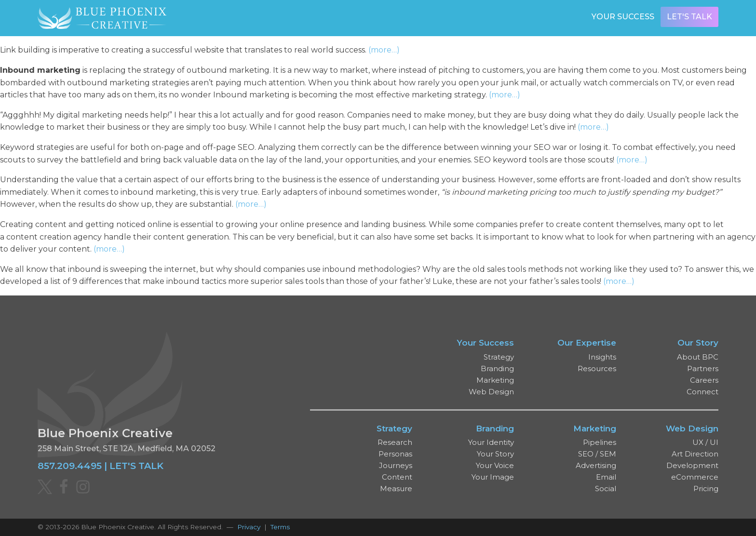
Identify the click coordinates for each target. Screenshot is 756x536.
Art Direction (695, 454)
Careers (704, 380)
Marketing (495, 380)
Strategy (499, 357)
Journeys (396, 465)
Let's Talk (689, 17)
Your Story (495, 454)
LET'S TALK (136, 466)
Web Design (491, 392)
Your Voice (495, 465)
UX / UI (705, 442)
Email (606, 477)
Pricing (706, 489)
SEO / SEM (597, 454)
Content (397, 477)
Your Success (623, 17)
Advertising (596, 465)
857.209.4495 (70, 466)
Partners (703, 368)
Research (395, 442)
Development (692, 465)
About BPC (698, 357)
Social (606, 489)
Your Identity (491, 442)
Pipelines (600, 442)
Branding (497, 368)
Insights (602, 357)
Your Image (493, 477)
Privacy (249, 527)
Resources (597, 368)
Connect (702, 392)
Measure (396, 489)
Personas (395, 454)
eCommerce (695, 477)
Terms (280, 527)
